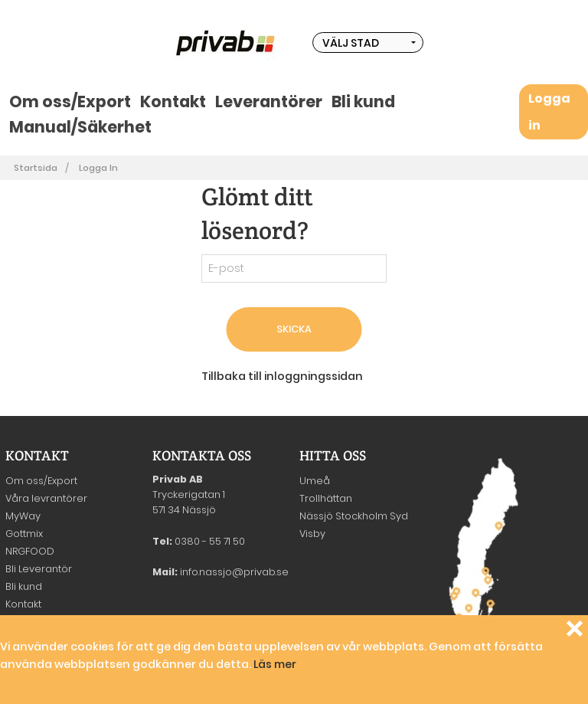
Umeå (315, 481)
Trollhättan (326, 498)
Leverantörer (269, 102)
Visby (312, 534)
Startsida (36, 168)
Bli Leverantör (39, 569)
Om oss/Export (70, 102)
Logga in (98, 168)
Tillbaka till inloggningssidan (282, 376)
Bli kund (363, 102)
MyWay (23, 516)
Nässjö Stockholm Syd (354, 516)
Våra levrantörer (46, 498)
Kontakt (173, 102)
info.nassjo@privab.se (234, 572)
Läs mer (275, 664)
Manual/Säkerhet (80, 127)
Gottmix (24, 534)
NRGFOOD (30, 551)
